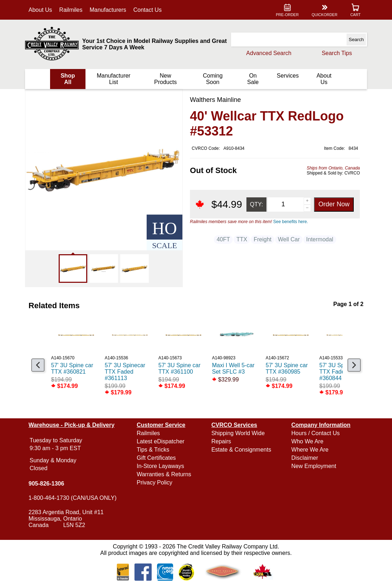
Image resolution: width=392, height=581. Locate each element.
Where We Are (310, 450)
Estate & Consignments (241, 450)
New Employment (314, 466)
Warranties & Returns (164, 474)
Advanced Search (269, 53)
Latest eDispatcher (160, 441)
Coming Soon (213, 79)
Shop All (68, 79)
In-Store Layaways (160, 466)
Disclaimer (305, 458)
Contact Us (148, 10)
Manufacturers (108, 10)
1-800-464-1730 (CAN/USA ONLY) (73, 498)
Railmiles (71, 10)
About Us (40, 10)
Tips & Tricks (153, 450)
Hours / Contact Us (316, 433)
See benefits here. (291, 222)
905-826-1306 (46, 484)
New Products (165, 79)
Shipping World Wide (238, 433)
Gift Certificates (156, 458)
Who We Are (308, 441)
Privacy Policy (155, 482)
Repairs (221, 441)
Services (288, 76)
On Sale (253, 79)
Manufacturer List (113, 79)
